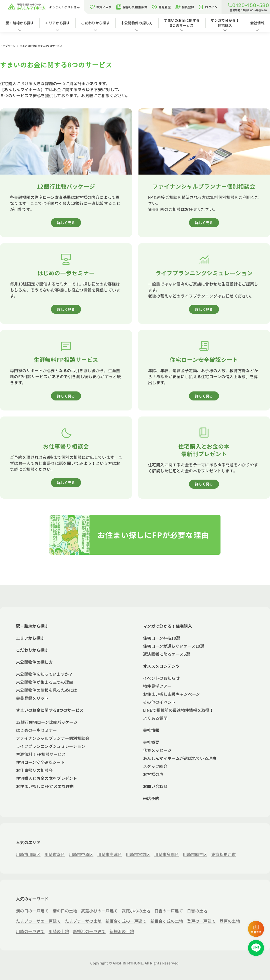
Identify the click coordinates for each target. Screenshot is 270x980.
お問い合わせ (155, 786)
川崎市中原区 (81, 854)
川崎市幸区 (55, 854)
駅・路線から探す (20, 23)
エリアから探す (57, 23)
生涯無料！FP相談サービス (41, 754)
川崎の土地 (59, 931)
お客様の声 (153, 774)
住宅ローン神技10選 (161, 638)
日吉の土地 (197, 911)
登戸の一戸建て (201, 921)
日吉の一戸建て (169, 911)
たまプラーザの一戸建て (38, 921)
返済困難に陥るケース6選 (166, 654)
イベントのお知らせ (161, 678)
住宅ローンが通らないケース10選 (174, 646)
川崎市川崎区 (28, 854)
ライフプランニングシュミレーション (51, 746)
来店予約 (151, 798)
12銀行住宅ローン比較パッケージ (47, 722)
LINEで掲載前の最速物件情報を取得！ (178, 710)
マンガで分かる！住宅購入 (225, 23)
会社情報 (257, 23)
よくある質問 (155, 718)
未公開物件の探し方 (137, 23)
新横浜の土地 (122, 931)
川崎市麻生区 (195, 854)
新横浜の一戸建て (89, 931)
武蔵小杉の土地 (136, 911)
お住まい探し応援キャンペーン (171, 694)
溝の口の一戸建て (32, 911)
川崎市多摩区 (166, 854)
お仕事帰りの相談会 (34, 770)
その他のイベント (159, 702)
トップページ (8, 46)
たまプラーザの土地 (83, 921)
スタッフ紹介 (155, 766)
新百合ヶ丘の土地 (167, 921)
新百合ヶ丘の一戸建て (126, 921)
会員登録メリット (32, 698)
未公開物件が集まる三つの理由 (44, 682)
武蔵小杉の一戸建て (99, 911)
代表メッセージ (157, 750)
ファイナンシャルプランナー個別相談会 (53, 738)
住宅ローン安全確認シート (40, 762)
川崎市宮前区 (138, 854)
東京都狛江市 (223, 854)
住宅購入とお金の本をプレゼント (47, 778)
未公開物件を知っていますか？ (44, 674)
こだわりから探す (95, 23)
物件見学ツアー (157, 686)
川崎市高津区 (109, 854)
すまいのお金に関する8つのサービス (182, 23)
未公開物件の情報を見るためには (47, 690)
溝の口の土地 (65, 911)
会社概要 (151, 742)
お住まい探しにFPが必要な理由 (45, 786)
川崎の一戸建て (30, 931)
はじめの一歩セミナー (36, 730)
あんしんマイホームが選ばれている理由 (180, 758)
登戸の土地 (230, 921)
